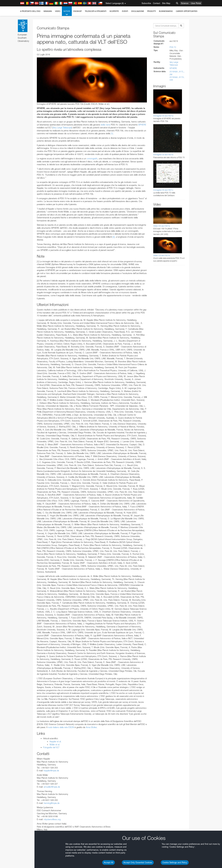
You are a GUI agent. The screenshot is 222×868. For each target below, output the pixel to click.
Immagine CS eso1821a (163, 116)
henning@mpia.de (52, 803)
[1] (112, 133)
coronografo (92, 158)
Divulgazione (138, 11)
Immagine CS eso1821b (163, 155)
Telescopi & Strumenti (96, 11)
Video (58, 11)
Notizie (67, 13)
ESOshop (78, 11)
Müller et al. (55, 744)
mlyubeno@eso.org (52, 819)
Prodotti (152, 11)
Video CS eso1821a (162, 226)
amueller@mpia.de (52, 787)
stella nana (105, 125)
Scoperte (114, 11)
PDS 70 (173, 47)
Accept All (109, 862)
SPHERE (142, 125)
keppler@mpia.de (51, 770)
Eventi (125, 11)
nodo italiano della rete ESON (61, 727)
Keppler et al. (56, 741)
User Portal (196, 3)
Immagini (48, 11)
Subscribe (146, 3)
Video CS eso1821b (162, 255)
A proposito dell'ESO (30, 11)
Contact (157, 3)
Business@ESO (166, 11)
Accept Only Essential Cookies (138, 862)
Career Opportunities (187, 11)
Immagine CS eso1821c (163, 190)
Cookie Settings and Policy (175, 862)
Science (185, 3)
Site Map (166, 3)
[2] (114, 237)
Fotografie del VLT (51, 747)
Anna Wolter (91, 727)
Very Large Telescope (62, 128)
